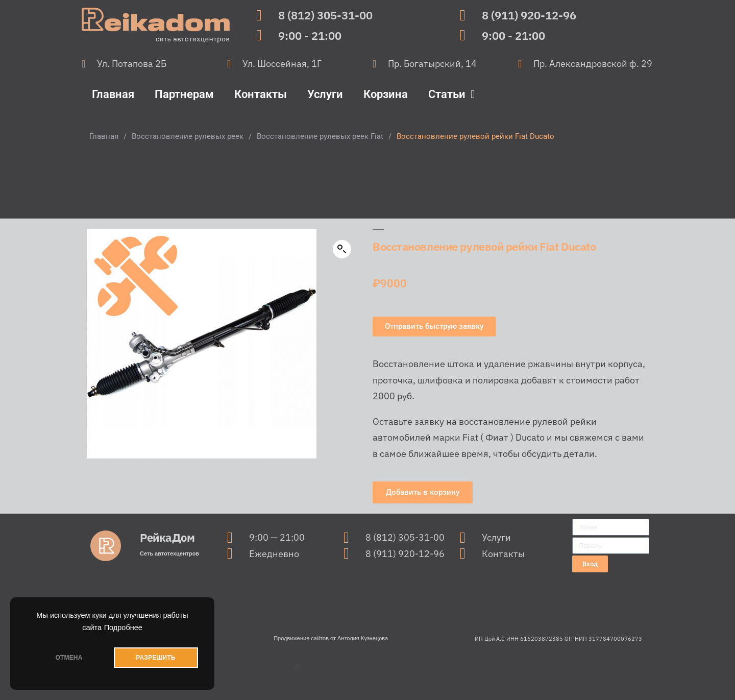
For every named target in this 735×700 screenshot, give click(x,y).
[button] (342, 249)
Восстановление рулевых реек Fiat (320, 136)
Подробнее (123, 627)
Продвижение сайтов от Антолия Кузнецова (331, 638)
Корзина (386, 94)
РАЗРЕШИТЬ (155, 658)
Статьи (451, 94)
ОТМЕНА (69, 658)
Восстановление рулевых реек (188, 136)
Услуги (325, 94)
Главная (113, 94)
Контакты (261, 94)
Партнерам (184, 94)
